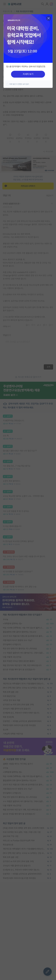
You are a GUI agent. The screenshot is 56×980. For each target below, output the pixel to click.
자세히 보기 (28, 74)
